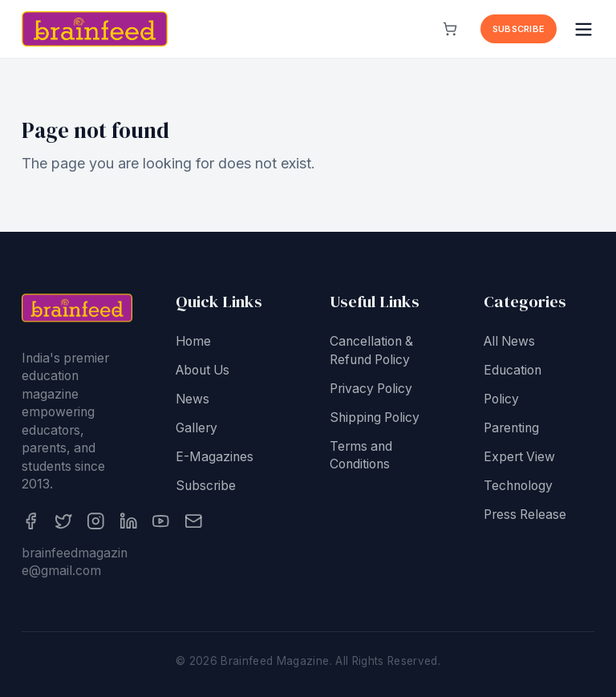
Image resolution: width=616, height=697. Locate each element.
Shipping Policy (375, 421)
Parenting (511, 432)
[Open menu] (584, 29)
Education (513, 374)
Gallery (197, 432)
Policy (501, 403)
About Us (203, 374)
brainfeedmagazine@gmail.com (75, 566)
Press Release (525, 519)
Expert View (519, 461)
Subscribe (519, 29)
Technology (518, 490)
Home (193, 345)
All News (509, 345)
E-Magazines (215, 461)
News (192, 403)
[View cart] (450, 29)
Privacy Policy (371, 393)
